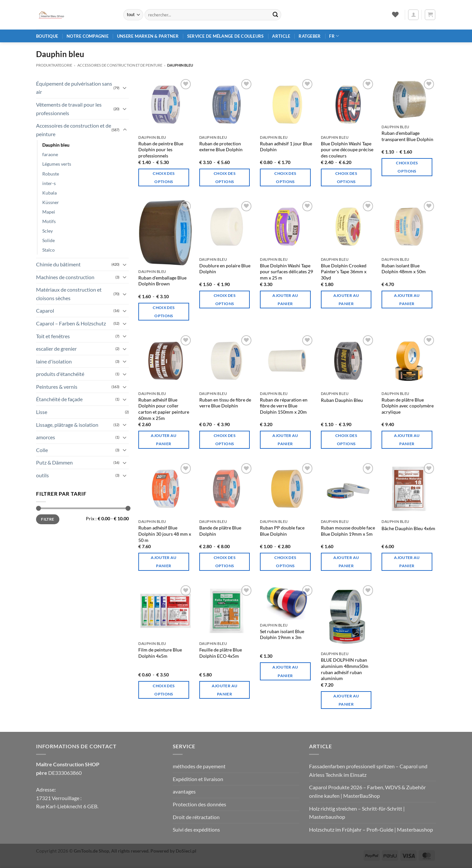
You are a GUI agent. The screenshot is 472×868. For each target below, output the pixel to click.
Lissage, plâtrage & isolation (67, 425)
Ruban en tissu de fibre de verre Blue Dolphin (225, 403)
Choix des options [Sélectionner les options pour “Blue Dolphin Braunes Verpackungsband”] (164, 312)
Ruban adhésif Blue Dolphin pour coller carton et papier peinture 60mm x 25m (164, 409)
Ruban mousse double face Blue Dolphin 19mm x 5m (348, 531)
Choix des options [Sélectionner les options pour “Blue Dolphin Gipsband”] (225, 562)
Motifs (49, 221)
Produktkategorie (54, 65)
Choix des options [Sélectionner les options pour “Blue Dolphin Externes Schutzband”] (225, 177)
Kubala (49, 193)
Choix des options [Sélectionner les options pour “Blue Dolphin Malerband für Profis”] (164, 177)
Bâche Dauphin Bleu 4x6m (408, 528)
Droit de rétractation (196, 817)
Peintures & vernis (57, 387)
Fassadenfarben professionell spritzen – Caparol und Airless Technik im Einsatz (368, 770)
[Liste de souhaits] (395, 14)
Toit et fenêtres (53, 336)
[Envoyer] (275, 15)
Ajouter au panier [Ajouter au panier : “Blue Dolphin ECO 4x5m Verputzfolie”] (225, 690)
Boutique (47, 36)
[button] (413, 15)
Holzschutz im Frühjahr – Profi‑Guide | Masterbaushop (371, 829)
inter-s (49, 183)
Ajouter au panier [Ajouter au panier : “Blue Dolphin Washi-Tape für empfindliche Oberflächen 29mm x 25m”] (285, 300)
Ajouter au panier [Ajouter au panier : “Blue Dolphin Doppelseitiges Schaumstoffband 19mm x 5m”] (346, 562)
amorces (46, 437)
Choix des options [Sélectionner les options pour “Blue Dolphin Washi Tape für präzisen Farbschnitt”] (346, 177)
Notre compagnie (88, 36)
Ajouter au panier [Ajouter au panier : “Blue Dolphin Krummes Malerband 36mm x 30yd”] (346, 300)
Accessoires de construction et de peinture (120, 65)
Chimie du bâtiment (58, 264)
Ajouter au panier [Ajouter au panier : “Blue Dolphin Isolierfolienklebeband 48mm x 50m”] (407, 300)
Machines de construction (65, 277)
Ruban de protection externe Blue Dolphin (221, 147)
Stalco (49, 250)
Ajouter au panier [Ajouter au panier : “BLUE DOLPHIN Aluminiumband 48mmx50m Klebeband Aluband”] (346, 700)
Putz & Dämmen (54, 462)
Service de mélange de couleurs (226, 36)
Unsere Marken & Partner (148, 36)
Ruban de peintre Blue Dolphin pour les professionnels (161, 150)
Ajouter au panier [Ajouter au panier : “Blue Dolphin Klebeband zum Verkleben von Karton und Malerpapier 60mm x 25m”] (164, 440)
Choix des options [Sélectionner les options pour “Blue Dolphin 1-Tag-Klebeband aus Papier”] (285, 177)
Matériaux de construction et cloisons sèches (69, 294)
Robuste (51, 174)
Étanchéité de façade (59, 399)
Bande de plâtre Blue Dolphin (220, 531)
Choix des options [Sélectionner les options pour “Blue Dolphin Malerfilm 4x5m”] (164, 690)
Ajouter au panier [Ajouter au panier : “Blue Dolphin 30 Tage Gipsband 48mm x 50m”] (164, 562)
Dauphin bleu (56, 145)
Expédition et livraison (198, 779)
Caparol (45, 310)
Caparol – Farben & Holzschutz (71, 323)
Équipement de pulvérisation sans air (74, 88)
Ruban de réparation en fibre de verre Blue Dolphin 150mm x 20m (284, 406)
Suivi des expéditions (196, 829)
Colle (42, 450)
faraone (50, 154)
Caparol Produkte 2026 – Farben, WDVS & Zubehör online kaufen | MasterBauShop (367, 791)
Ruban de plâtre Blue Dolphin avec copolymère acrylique (408, 406)
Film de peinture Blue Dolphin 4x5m (160, 653)
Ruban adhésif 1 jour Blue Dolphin (286, 147)
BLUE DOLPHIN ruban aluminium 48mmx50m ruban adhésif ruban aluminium (345, 669)
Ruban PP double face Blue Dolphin (282, 531)
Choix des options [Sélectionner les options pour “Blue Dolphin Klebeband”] (346, 440)
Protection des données (199, 804)
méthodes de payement (199, 766)
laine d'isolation (54, 361)
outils (42, 475)
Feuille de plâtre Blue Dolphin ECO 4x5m (221, 653)
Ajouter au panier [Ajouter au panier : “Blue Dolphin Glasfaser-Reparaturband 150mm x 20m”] (285, 440)
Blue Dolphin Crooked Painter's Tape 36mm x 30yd (344, 272)
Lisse (42, 412)
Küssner (51, 202)
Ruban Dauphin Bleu (342, 400)
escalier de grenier (56, 349)
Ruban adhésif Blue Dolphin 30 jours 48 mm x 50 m (165, 534)
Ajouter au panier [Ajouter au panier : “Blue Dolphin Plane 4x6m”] (407, 562)
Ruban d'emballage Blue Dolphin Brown (162, 281)
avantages (184, 791)
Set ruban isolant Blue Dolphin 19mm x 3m (282, 634)
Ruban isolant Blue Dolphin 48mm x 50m (404, 269)
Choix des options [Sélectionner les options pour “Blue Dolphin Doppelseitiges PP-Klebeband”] (285, 562)
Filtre (48, 519)
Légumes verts (57, 164)
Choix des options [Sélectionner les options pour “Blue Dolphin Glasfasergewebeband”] (225, 440)
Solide (49, 240)
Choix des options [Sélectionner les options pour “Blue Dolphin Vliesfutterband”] (225, 300)
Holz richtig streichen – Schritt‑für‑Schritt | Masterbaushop (357, 813)
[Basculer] (125, 88)
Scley (48, 231)
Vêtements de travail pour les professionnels (69, 109)
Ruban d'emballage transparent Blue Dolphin (407, 136)
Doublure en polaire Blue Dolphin (225, 269)
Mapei (49, 212)
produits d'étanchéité (60, 374)
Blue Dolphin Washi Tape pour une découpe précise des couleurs (347, 150)
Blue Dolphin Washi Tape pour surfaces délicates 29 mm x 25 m (286, 272)
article (281, 36)
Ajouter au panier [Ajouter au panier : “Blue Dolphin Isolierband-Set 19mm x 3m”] (285, 671)
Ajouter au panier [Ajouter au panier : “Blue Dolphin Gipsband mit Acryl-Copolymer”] (407, 440)
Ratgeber (310, 36)
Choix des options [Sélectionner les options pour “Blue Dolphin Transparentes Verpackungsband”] (407, 167)
